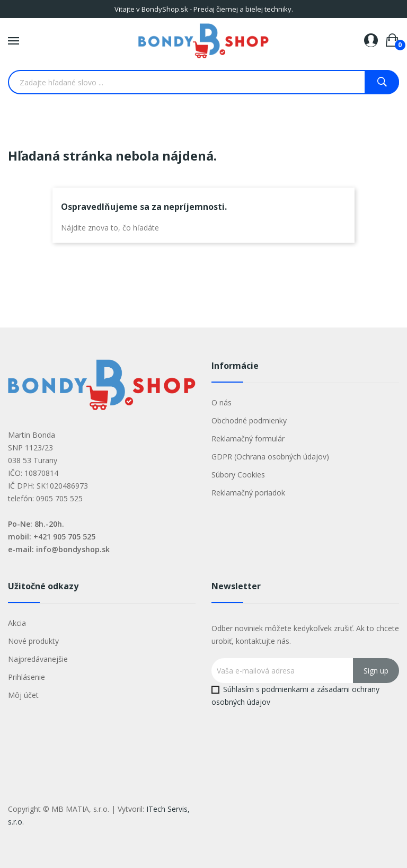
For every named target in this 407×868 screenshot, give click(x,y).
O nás (222, 402)
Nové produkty (33, 641)
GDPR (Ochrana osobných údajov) (270, 457)
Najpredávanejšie (38, 659)
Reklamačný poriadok (248, 493)
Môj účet (23, 695)
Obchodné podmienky (249, 420)
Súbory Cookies (238, 475)
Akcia (17, 623)
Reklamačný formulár (248, 439)
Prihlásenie (26, 677)
